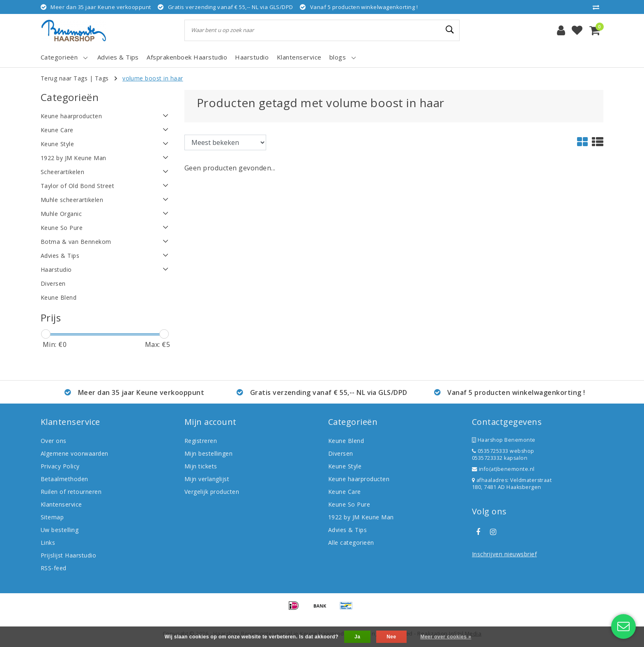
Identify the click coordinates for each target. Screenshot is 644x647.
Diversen (341, 453)
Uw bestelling (60, 530)
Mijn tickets (201, 466)
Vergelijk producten (212, 492)
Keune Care (345, 492)
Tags (102, 78)
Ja (357, 637)
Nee (391, 637)
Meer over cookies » (446, 637)
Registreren (201, 441)
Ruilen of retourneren (71, 492)
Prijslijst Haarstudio (68, 555)
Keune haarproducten (359, 479)
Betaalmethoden (64, 479)
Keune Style (345, 466)
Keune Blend (346, 441)
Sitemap (52, 517)
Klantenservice (61, 504)
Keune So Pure (349, 504)
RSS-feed (54, 568)
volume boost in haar (153, 78)
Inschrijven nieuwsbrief (504, 554)
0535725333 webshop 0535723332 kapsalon (503, 454)
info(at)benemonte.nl (503, 469)
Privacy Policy (60, 466)
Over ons (54, 441)
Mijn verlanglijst (207, 479)
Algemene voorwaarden (75, 453)
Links (48, 543)
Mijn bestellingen (208, 453)
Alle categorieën (351, 543)
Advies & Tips (347, 530)
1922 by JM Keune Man (361, 517)
